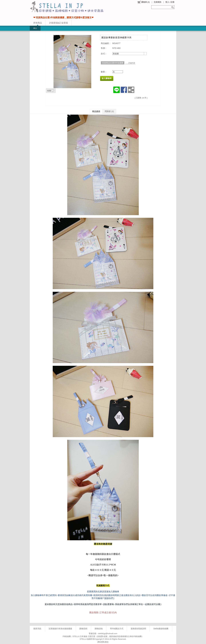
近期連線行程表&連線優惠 (60, 629)
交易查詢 (158, 2)
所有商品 (38, 23)
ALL (35, 28)
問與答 (109, 111)
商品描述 (96, 111)
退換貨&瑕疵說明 (138, 629)
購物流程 (83, 629)
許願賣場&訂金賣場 (59, 23)
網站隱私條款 (103, 642)
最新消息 (37, 629)
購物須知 (99, 629)
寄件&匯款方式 (117, 629)
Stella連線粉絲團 (161, 629)
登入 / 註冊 (170, 2)
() (143, 2)
